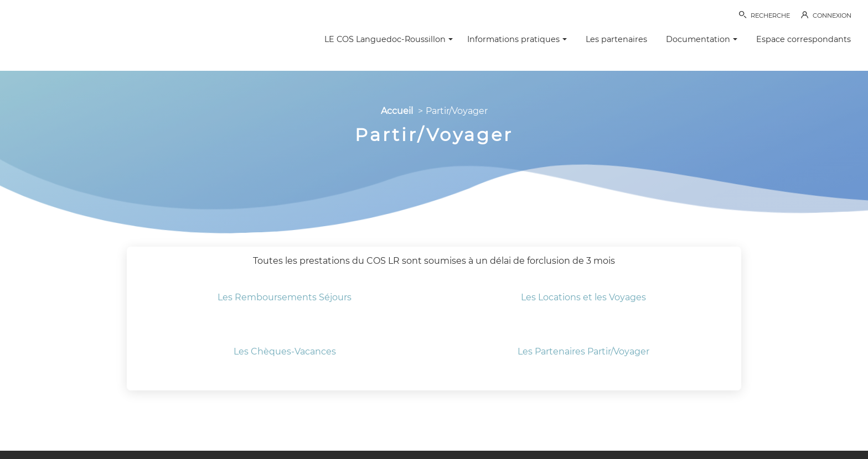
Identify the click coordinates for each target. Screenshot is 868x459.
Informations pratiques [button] (517, 39)
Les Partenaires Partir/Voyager (583, 351)
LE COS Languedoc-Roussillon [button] (389, 39)
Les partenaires (616, 39)
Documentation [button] (702, 39)
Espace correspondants (804, 39)
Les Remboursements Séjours (285, 297)
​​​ (583, 279)
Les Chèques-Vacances (285, 351)
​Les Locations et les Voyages (583, 297)
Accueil (397, 111)
